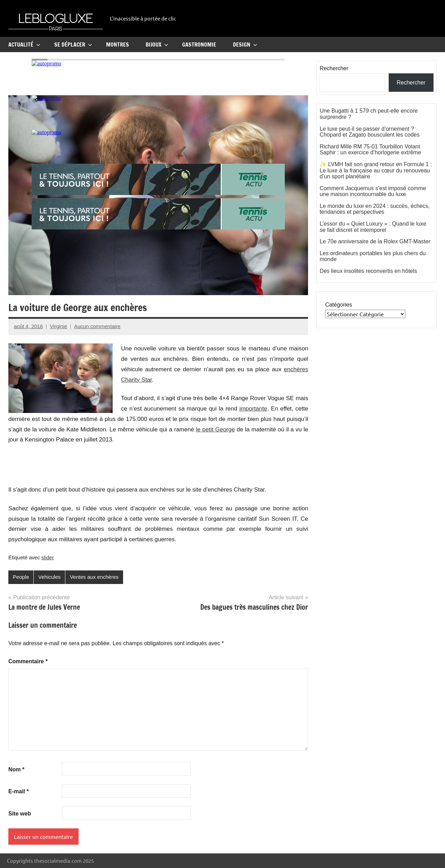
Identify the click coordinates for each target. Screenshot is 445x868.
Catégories (338, 305)
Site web (20, 814)
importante (253, 409)
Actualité (24, 44)
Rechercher (334, 68)
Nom (16, 769)
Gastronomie (199, 44)
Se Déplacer (73, 44)
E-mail (19, 791)
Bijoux (157, 44)
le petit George (215, 429)
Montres (118, 44)
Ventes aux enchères (94, 577)
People (21, 577)
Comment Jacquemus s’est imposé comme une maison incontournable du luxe (373, 191)
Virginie (58, 326)
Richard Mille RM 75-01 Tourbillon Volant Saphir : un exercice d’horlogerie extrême (370, 150)
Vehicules (49, 577)
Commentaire (28, 661)
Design (245, 44)
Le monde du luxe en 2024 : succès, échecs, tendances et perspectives (375, 209)
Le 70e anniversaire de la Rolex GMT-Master (375, 241)
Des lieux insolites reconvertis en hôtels (368, 271)
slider (48, 557)
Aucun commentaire (97, 326)
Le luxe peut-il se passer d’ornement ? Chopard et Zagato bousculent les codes (369, 132)
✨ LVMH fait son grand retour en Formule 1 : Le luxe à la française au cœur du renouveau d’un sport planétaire (376, 170)
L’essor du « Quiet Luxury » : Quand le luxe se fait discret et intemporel (373, 227)
